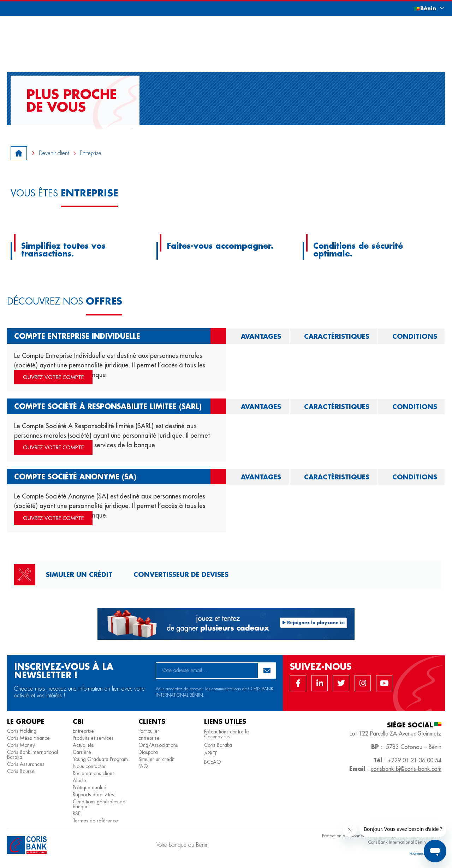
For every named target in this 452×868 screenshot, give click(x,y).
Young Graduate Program (100, 759)
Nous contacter (89, 766)
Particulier (149, 731)
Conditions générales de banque (99, 804)
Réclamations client (93, 773)
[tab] (258, 336)
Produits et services (93, 738)
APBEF (211, 754)
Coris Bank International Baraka (32, 755)
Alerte (79, 780)
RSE (77, 814)
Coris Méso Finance (28, 738)
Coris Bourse (21, 771)
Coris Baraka (218, 745)
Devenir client (54, 153)
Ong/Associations (158, 745)
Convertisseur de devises (181, 574)
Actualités (83, 745)
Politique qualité (90, 787)
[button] (422, 8)
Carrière (82, 752)
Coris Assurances (26, 764)
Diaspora (148, 752)
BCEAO (213, 762)
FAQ (143, 766)
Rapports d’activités (93, 795)
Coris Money (21, 745)
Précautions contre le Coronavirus (227, 734)
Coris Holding (22, 731)
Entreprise (83, 731)
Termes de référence (95, 821)
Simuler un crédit (79, 574)
